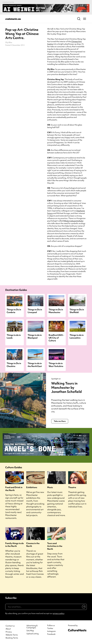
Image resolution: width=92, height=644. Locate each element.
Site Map (30, 631)
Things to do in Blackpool (35, 336)
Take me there (60, 421)
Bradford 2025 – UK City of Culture (56, 338)
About (8, 629)
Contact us (10, 626)
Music (50, 487)
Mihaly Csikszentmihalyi (73, 221)
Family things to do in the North (14, 545)
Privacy (9, 632)
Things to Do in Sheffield (77, 311)
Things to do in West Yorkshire (56, 365)
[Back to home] (13, 19)
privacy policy (59, 613)
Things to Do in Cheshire (14, 365)
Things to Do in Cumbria (14, 311)
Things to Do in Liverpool (35, 311)
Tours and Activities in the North (55, 546)
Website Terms (12, 635)
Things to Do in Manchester (56, 311)
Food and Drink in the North (14, 489)
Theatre (72, 487)
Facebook (51, 634)
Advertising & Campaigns (32, 627)
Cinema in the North (33, 545)
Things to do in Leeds (14, 336)
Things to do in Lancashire (77, 336)
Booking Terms (12, 638)
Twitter (50, 628)
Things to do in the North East (35, 365)
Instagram (51, 631)
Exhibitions (32, 487)
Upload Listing (33, 634)
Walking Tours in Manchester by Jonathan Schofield (66, 387)
